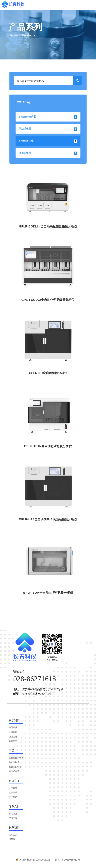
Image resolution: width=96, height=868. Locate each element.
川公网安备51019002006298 (33, 861)
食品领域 (13, 794)
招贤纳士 (13, 841)
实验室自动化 (48, 141)
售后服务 (13, 815)
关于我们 (14, 722)
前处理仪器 (48, 129)
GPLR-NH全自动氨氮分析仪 (48, 373)
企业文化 (13, 738)
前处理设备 (14, 764)
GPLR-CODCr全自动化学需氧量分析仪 (48, 300)
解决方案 (14, 782)
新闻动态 (13, 743)
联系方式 (13, 836)
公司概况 (13, 729)
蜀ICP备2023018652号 (68, 861)
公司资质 (13, 733)
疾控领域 (13, 799)
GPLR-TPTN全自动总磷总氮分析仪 (48, 447)
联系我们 (14, 829)
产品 (11, 752)
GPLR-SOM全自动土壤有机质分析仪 (48, 594)
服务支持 (14, 808)
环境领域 (13, 789)
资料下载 (13, 820)
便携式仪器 (48, 153)
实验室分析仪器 (48, 117)
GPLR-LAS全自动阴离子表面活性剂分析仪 (48, 520)
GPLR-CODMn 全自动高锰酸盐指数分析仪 (48, 226)
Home (13, 35)
